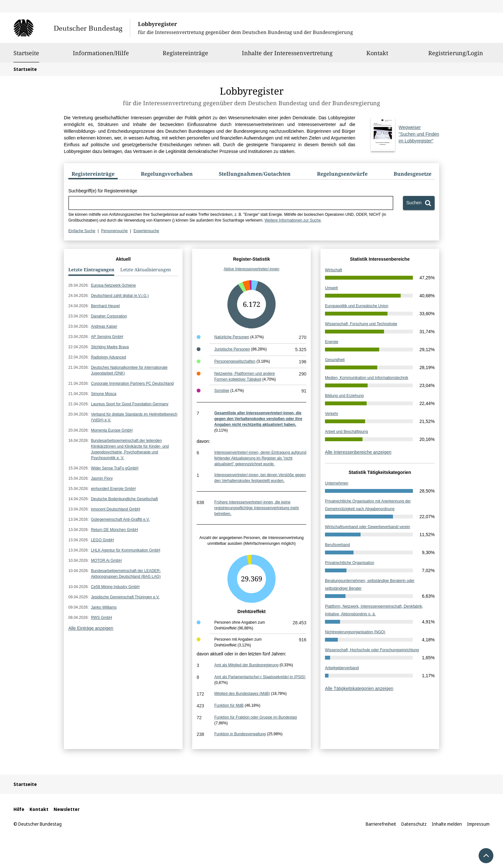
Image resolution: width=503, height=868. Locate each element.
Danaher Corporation (109, 316)
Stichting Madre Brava (110, 347)
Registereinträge (185, 56)
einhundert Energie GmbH (113, 489)
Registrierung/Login (456, 56)
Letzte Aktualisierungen (146, 270)
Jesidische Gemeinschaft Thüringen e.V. (125, 597)
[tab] (93, 175)
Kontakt (377, 56)
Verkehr (332, 414)
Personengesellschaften (235, 361)
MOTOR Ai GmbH (106, 560)
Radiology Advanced (108, 357)
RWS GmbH (101, 618)
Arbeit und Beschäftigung (346, 432)
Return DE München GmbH (114, 530)
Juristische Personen (232, 349)
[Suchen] (419, 203)
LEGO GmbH (102, 540)
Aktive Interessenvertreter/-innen (251, 269)
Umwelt (331, 288)
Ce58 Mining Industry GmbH (115, 587)
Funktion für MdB (229, 705)
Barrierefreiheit (381, 824)
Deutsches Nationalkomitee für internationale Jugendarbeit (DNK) (129, 370)
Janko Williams (104, 607)
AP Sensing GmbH (107, 337)
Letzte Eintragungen (91, 270)
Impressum (478, 824)
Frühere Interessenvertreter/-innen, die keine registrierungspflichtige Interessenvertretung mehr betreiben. (257, 508)
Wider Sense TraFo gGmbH (115, 468)
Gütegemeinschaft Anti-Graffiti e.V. (120, 519)
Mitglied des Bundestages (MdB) (242, 694)
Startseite (26, 53)
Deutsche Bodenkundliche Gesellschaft (124, 499)
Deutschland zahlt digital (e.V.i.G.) (120, 296)
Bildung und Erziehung (344, 396)
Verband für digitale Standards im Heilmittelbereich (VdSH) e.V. (134, 417)
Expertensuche (146, 231)
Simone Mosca (103, 394)
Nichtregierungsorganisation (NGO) (355, 632)
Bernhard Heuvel (105, 306)
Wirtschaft (333, 270)
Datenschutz (414, 824)
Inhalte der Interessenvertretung (287, 56)
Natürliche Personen (232, 337)
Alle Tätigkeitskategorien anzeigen (359, 688)
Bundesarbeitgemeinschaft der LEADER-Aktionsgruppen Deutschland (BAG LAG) (126, 574)
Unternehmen (337, 483)
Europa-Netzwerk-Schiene (113, 285)
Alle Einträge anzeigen (91, 628)
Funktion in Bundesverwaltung (240, 734)
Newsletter (67, 809)
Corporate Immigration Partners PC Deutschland (132, 383)
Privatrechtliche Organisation (350, 563)
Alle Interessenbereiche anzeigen (358, 452)
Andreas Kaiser (104, 326)
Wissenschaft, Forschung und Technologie (361, 324)
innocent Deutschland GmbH (115, 509)
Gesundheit (335, 360)
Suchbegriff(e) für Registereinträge (103, 191)
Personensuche (114, 231)
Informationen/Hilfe (101, 56)
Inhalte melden (447, 824)
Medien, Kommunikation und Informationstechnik (367, 378)
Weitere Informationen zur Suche (293, 220)
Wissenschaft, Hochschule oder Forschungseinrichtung (372, 650)
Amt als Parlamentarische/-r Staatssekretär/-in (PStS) (260, 677)
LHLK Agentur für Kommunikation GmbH (125, 550)
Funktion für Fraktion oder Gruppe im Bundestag (256, 717)
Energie (332, 342)
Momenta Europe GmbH (112, 430)
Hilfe (19, 809)
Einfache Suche (82, 231)
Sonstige (222, 391)
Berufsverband (337, 545)
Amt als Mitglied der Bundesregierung (246, 665)
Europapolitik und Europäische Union (357, 306)
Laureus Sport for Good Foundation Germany (129, 404)
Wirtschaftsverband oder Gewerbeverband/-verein (367, 527)
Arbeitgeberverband (342, 668)
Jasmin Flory (102, 478)
